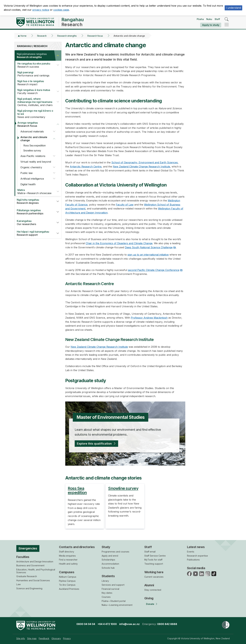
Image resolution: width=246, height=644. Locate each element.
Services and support (113, 585)
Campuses (67, 572)
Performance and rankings (36, 74)
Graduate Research (27, 576)
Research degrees (34, 201)
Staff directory (67, 552)
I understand (233, 8)
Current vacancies (154, 577)
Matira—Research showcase (35, 192)
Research (42, 36)
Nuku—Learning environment (117, 605)
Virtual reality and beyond (36, 162)
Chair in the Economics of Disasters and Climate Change (119, 243)
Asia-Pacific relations (33, 156)
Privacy (67, 638)
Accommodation (110, 564)
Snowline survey (32, 151)
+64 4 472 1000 (107, 624)
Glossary (56, 638)
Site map (32, 638)
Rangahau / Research (32, 46)
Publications (193, 560)
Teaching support (154, 564)
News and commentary (36, 114)
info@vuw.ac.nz (129, 624)
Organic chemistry (31, 167)
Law (19, 584)
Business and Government (30, 565)
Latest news (196, 547)
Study (106, 547)
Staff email (150, 552)
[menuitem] (21, 638)
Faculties (23, 557)
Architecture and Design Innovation (35, 562)
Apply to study (211, 25)
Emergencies (28, 548)
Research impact (36, 83)
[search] (227, 19)
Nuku (209, 19)
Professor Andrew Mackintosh (149, 318)
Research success (35, 65)
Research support (34, 233)
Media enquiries (67, 556)
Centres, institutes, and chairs (35, 102)
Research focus (95, 36)
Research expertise (197, 556)
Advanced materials (32, 131)
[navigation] (227, 25)
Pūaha (200, 19)
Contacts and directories (77, 547)
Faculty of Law (125, 205)
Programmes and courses (115, 552)
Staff (217, 19)
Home (23, 36)
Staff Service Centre (155, 556)
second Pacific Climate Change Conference (154, 270)
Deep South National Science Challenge (149, 247)
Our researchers (34, 223)
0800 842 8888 (167, 624)
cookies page (61, 10)
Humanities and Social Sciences (33, 580)
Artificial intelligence (32, 179)
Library (105, 581)
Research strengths (67, 36)
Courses (106, 597)
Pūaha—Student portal (114, 601)
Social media (196, 568)
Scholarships (108, 560)
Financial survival (110, 589)
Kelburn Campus (68, 577)
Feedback (44, 638)
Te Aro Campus (67, 585)
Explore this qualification (94, 443)
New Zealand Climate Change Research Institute (141, 167)
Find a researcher (68, 560)
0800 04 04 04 (86, 624)
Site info (21, 638)
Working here (154, 572)
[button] (58, 56)
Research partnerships (34, 212)
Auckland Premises (69, 589)
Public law (27, 173)
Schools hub (108, 568)
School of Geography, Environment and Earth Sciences (145, 162)
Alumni (149, 585)
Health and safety (68, 564)
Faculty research (35, 92)
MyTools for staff (153, 560)
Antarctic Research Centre (86, 167)
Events (191, 552)
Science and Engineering (29, 588)
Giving (149, 598)
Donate (150, 604)
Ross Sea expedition (35, 146)
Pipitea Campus (67, 581)
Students (108, 576)
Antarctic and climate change (34, 139)
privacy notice (41, 10)
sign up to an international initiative (148, 255)
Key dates (107, 593)
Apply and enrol (110, 556)
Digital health (28, 184)
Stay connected (153, 590)
